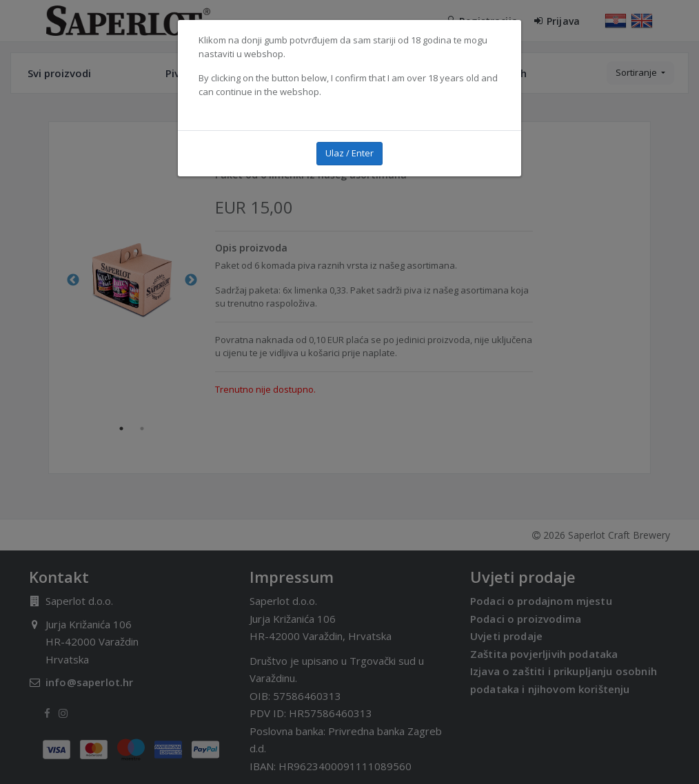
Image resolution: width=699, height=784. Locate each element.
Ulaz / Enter (349, 153)
